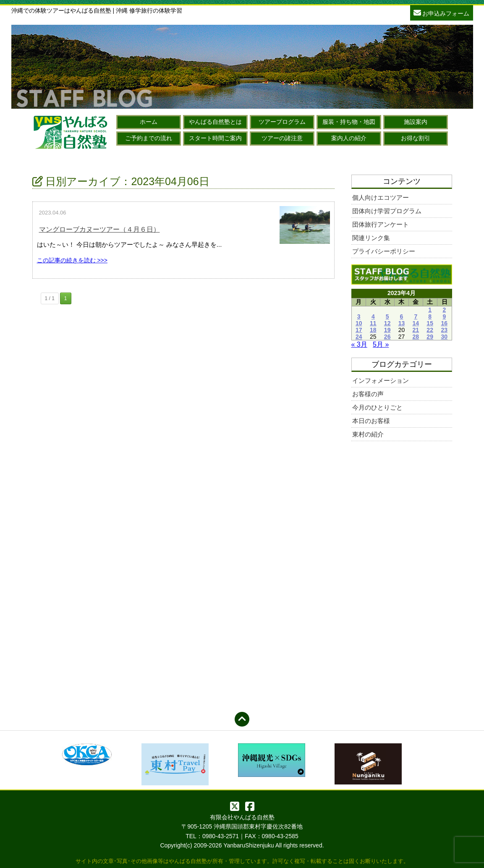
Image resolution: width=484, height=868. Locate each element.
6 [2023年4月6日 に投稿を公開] (402, 316)
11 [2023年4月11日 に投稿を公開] (373, 323)
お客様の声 (368, 394)
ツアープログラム (282, 122)
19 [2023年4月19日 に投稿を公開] (387, 330)
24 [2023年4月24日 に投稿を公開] (359, 337)
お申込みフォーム (442, 12)
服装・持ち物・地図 (349, 122)
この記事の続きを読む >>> (72, 260)
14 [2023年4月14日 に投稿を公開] (416, 323)
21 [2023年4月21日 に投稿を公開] (416, 330)
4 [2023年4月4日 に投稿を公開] (373, 316)
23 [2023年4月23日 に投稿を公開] (444, 330)
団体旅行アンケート (381, 224)
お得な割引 (416, 138)
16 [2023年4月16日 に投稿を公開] (444, 323)
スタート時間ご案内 (215, 138)
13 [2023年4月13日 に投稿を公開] (402, 323)
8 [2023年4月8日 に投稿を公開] (430, 316)
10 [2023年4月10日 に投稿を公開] (359, 323)
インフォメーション (381, 380)
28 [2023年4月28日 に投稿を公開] (416, 337)
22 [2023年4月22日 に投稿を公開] (430, 330)
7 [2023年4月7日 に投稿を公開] (416, 316)
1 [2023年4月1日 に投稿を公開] (430, 310)
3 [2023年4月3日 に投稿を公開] (359, 316)
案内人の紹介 (349, 138)
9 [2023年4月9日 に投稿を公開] (444, 316)
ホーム (149, 122)
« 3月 (359, 344)
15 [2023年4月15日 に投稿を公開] (430, 323)
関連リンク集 (371, 238)
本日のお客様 (371, 421)
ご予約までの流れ (149, 138)
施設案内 (416, 122)
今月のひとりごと (377, 407)
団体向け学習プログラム (387, 211)
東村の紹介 (368, 434)
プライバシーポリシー (384, 251)
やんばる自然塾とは (215, 122)
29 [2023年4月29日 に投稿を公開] (430, 337)
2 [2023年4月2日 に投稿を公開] (444, 310)
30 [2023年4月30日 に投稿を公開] (444, 337)
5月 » (381, 344)
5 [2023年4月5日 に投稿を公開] (387, 316)
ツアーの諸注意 (282, 138)
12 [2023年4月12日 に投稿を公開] (387, 323)
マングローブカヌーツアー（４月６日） (99, 229)
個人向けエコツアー (381, 197)
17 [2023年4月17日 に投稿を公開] (359, 330)
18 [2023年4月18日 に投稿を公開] (373, 330)
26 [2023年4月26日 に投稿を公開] (387, 337)
